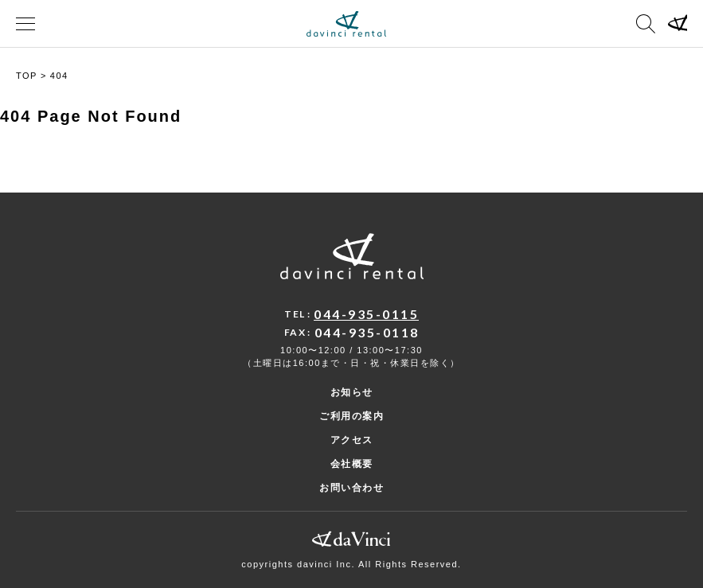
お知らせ (352, 392)
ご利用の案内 (351, 416)
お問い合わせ (351, 488)
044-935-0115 (366, 314)
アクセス (352, 440)
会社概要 (352, 464)
